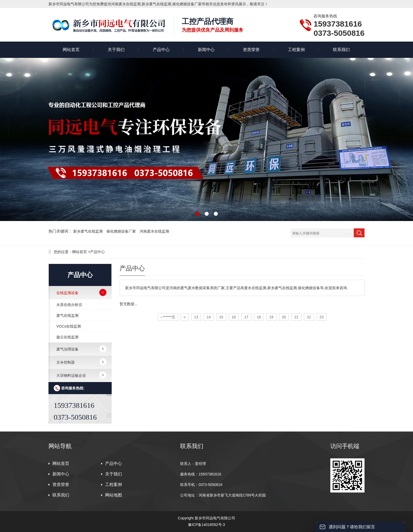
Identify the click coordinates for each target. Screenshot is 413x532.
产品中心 (161, 50)
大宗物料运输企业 (71, 375)
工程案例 (296, 50)
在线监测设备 (67, 293)
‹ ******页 (168, 317)
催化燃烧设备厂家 (122, 231)
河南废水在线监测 (154, 231)
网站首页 (71, 50)
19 (271, 317)
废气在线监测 (67, 315)
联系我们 (341, 50)
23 (322, 317)
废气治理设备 (67, 349)
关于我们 (116, 50)
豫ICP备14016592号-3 (206, 525)
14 (209, 317)
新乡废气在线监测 (88, 231)
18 (259, 317)
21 (296, 317)
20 (284, 317)
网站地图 (114, 495)
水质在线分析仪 (69, 305)
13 (196, 317)
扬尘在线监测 (67, 337)
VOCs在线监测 (69, 326)
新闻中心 (206, 50)
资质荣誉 (251, 50)
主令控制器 (66, 362)
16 (234, 317)
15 (221, 317)
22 (309, 317)
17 (246, 317)
